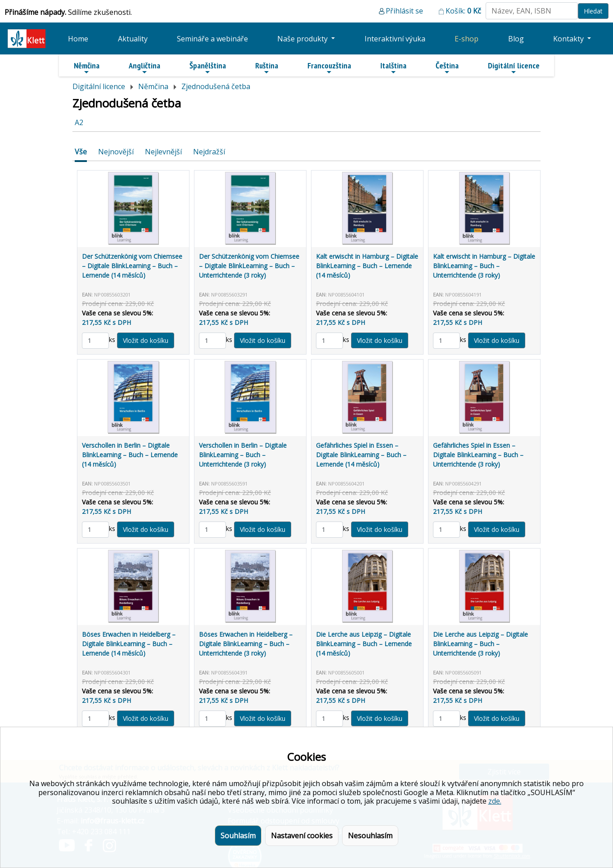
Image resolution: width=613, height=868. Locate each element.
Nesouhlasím (370, 836)
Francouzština (329, 68)
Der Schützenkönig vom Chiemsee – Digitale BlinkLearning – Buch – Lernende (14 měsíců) (132, 266)
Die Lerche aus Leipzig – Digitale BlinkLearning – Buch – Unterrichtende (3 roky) (480, 644)
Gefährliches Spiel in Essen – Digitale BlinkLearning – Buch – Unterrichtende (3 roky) (478, 455)
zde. (495, 801)
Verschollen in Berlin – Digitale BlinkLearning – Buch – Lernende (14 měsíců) (130, 455)
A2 (79, 122)
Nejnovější (116, 152)
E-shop (467, 39)
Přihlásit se (404, 11)
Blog (516, 39)
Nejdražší (209, 152)
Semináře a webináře (212, 39)
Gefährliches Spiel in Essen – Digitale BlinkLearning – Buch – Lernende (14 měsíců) (361, 455)
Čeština (447, 68)
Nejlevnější (163, 152)
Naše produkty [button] (303, 39)
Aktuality (133, 39)
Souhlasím (238, 836)
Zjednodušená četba (216, 86)
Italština (393, 68)
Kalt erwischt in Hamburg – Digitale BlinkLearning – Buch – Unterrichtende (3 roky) (484, 266)
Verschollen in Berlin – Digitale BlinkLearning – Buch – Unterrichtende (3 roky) (243, 455)
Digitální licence (514, 68)
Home (78, 39)
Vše (81, 152)
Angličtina (144, 68)
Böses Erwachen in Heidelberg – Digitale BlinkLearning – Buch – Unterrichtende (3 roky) (246, 644)
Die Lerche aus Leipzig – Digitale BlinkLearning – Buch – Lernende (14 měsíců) (364, 644)
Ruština (267, 68)
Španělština (208, 68)
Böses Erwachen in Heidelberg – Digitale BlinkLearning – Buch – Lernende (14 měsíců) (129, 644)
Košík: (463, 11)
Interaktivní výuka (395, 39)
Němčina (87, 68)
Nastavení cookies (302, 836)
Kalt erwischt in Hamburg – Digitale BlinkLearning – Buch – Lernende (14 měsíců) (367, 266)
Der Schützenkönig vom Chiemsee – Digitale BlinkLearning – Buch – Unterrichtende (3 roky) (249, 266)
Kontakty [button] (569, 39)
